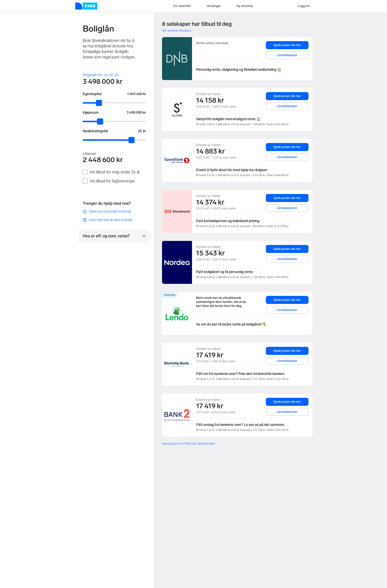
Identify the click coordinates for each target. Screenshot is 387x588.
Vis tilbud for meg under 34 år (115, 172)
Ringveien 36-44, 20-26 (101, 75)
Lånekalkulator (287, 55)
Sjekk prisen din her (287, 45)
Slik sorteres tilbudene (177, 31)
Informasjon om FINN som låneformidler (188, 444)
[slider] (99, 103)
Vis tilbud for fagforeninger (112, 181)
